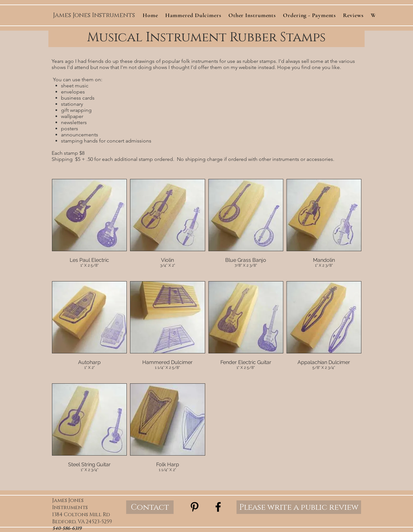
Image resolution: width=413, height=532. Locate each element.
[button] (252, 15)
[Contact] (150, 507)
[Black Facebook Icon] (218, 507)
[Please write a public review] (299, 507)
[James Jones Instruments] (94, 16)
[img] (89, 228)
